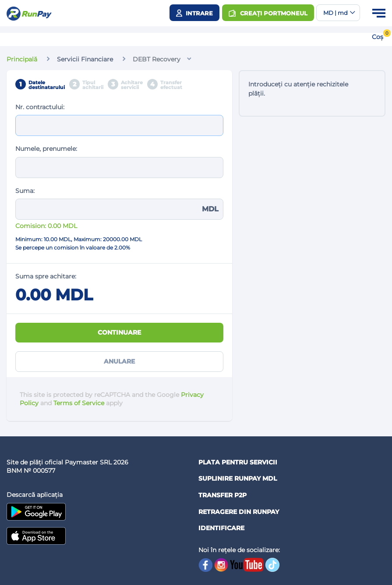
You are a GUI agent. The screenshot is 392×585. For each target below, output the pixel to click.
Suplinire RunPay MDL (238, 478)
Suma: (25, 191)
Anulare (119, 361)
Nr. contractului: (40, 107)
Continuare (119, 332)
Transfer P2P (222, 495)
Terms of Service (79, 403)
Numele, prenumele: (46, 149)
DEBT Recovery (157, 59)
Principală (22, 59)
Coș (378, 37)
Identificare (221, 528)
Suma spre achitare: (46, 276)
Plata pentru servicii (238, 462)
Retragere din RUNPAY (239, 512)
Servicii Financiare (85, 59)
